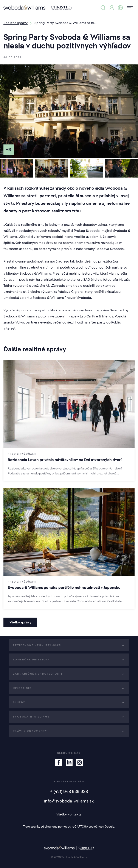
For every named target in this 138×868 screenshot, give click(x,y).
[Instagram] (79, 762)
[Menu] (129, 8)
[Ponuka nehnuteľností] (103, 8)
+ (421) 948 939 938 (69, 791)
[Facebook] (59, 762)
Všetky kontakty (69, 814)
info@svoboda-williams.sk (69, 801)
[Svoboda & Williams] (38, 8)
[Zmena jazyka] (120, 8)
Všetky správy (20, 622)
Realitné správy (16, 23)
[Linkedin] (69, 762)
